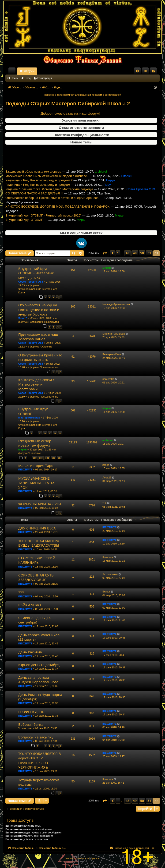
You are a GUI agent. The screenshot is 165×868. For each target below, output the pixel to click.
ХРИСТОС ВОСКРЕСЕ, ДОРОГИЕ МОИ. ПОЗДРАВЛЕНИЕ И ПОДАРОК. (58, 214)
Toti (104, 503)
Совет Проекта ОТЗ (31, 282)
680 (35, 458)
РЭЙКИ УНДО (30, 605)
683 (53, 458)
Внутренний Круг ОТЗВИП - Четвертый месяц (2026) (43, 222)
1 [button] (118, 253)
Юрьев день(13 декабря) (39, 665)
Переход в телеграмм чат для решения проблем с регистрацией (83, 95)
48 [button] (127, 253)
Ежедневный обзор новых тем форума (33, 179)
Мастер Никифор (29, 418)
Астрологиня (110, 574)
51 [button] (149, 253)
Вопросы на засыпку (36, 737)
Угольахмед (25, 728)
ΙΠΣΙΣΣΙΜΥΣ (25, 470)
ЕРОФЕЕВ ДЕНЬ (31, 712)
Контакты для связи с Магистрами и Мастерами (36, 384)
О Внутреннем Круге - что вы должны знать (40, 357)
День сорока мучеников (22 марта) (39, 637)
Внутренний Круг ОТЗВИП (24, 227)
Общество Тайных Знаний (37, 71)
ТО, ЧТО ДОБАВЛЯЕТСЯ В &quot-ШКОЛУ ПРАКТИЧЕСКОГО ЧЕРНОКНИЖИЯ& (39, 760)
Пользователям (49, 367)
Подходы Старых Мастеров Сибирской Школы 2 (68, 104)
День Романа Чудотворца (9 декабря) (40, 697)
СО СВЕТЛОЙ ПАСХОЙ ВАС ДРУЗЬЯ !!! (34, 200)
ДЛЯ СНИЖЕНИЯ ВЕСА (37, 528)
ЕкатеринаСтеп (112, 354)
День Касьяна (30, 652)
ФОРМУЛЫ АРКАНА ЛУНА (40, 504)
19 (60, 433)
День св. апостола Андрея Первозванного (38, 680)
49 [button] (135, 253)
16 (45, 433)
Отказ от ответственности (81, 128)
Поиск (14, 78)
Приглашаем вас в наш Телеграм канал (38, 337)
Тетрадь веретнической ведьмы (39, 782)
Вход (28, 78)
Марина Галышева (114, 334)
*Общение (46, 347)
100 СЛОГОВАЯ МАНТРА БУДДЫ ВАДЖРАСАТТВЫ (39, 543)
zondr (106, 465)
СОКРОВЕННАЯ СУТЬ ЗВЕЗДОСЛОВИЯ (36, 577)
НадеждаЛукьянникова (116, 304)
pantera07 (108, 379)
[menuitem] (137, 71)
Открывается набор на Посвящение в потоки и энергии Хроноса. (52, 205)
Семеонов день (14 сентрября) (34, 620)
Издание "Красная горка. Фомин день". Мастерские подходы (49, 196)
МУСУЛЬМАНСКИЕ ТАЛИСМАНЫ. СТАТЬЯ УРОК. (37, 483)
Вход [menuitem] (146, 72)
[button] (105, 253)
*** (21, 592)
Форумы (70, 71)
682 (47, 458)
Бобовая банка (31, 724)
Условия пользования (81, 120)
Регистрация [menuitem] (154, 72)
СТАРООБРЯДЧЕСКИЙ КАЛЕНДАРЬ (37, 560)
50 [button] (142, 253)
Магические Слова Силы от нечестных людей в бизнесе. (47, 183)
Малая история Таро (36, 466)
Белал (106, 592)
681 (41, 458)
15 (40, 433)
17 (50, 433)
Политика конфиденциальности (81, 135)
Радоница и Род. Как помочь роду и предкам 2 (39, 187)
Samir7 (23, 318)
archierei (108, 440)
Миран (107, 268)
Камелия (108, 557)
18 (55, 433)
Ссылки (13, 72)
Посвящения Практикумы (44, 322)
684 (60, 458)
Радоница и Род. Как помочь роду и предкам (38, 192)
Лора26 (107, 477)
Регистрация (45, 78)
